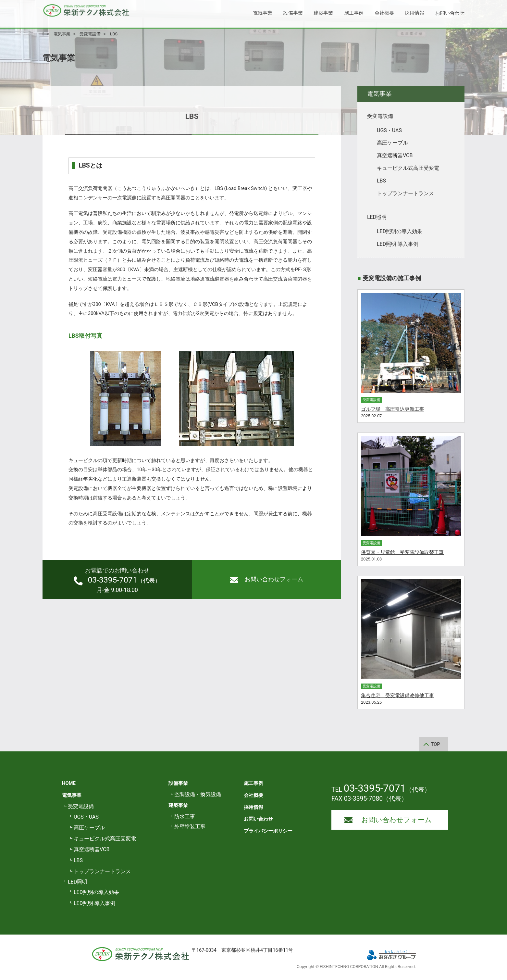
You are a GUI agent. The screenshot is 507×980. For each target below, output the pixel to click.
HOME (69, 783)
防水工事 (185, 817)
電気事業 (263, 13)
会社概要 (384, 13)
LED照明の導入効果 (400, 231)
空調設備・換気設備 (198, 794)
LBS (381, 181)
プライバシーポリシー (268, 831)
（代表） (117, 580)
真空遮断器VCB (395, 155)
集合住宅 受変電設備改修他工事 (397, 696)
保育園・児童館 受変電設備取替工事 (402, 552)
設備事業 (293, 13)
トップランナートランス (405, 193)
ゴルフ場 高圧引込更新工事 (393, 409)
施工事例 (354, 13)
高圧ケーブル (392, 143)
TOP (436, 744)
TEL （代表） (381, 790)
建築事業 (323, 13)
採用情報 (414, 13)
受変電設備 (380, 116)
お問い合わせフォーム (267, 579)
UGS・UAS (389, 130)
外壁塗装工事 (190, 827)
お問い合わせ (450, 13)
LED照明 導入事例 (398, 244)
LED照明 (377, 217)
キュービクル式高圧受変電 (408, 168)
